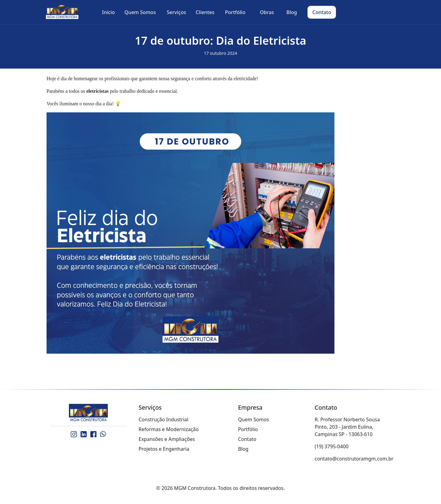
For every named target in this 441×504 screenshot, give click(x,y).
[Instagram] (74, 434)
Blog (243, 449)
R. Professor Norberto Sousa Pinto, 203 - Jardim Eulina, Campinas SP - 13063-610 (347, 427)
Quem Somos (253, 419)
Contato (247, 439)
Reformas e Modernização (169, 429)
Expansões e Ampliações (167, 439)
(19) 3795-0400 (332, 446)
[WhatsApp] (103, 434)
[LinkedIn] (84, 434)
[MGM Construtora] (89, 413)
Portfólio (248, 429)
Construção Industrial (164, 419)
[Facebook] (93, 434)
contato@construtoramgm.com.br (354, 459)
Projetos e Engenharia (164, 449)
